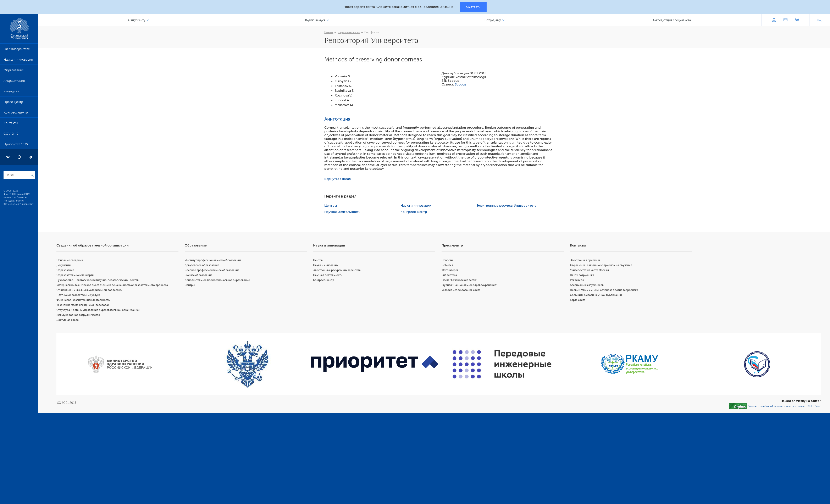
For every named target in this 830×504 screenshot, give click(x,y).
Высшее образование (199, 275)
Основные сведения (70, 260)
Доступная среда (68, 320)
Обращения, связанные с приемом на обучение (601, 265)
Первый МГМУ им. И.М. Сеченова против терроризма (604, 290)
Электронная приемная (585, 260)
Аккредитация (14, 82)
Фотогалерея (450, 270)
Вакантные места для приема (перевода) (83, 305)
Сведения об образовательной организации (93, 245)
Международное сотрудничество (79, 315)
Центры (331, 206)
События (448, 265)
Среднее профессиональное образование (213, 270)
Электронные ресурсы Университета (507, 206)
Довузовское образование (203, 265)
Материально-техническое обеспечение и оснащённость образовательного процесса (113, 285)
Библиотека (450, 275)
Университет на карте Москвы (590, 270)
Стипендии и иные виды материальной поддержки (90, 290)
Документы (64, 265)
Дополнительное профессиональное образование (218, 280)
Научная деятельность (343, 212)
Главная (329, 33)
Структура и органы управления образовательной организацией (99, 310)
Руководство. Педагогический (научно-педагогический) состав (98, 280)
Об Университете (17, 50)
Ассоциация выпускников (587, 285)
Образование (14, 71)
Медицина (11, 92)
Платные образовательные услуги (79, 295)
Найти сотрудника (582, 275)
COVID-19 (11, 135)
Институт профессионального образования (214, 260)
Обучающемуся (315, 20)
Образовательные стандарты (76, 275)
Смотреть (473, 7)
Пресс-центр (13, 103)
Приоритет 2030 (16, 145)
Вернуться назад (338, 179)
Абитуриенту (137, 20)
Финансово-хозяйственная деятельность (84, 300)
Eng (820, 21)
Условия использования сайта (461, 290)
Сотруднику (493, 20)
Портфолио (372, 33)
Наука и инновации (18, 61)
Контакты (11, 124)
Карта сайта (578, 300)
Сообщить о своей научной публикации (596, 295)
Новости (448, 260)
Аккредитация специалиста (672, 20)
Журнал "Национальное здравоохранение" (470, 285)
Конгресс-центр (16, 113)
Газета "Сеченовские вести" (460, 280)
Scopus (461, 84)
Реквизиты (577, 280)
